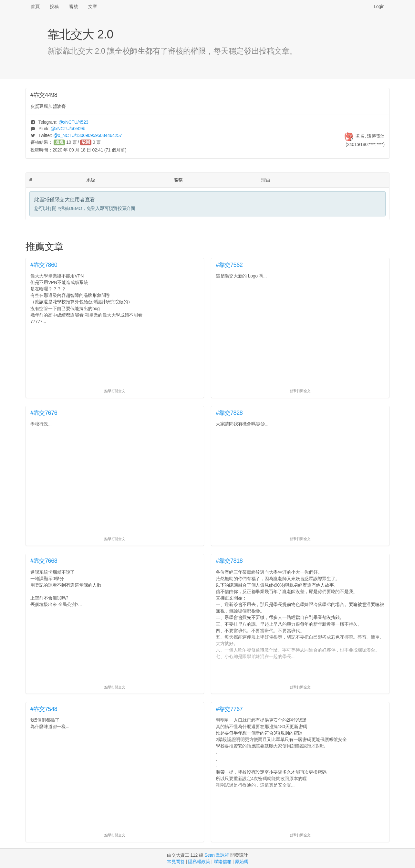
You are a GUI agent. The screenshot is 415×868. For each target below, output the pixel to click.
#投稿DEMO (70, 208)
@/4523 (73, 122)
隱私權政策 (199, 862)
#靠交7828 (229, 413)
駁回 (86, 142)
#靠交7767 (229, 709)
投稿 (54, 6)
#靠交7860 (44, 265)
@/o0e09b (68, 129)
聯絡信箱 (223, 862)
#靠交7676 (44, 413)
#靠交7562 (229, 265)
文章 (93, 6)
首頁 (35, 6)
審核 (73, 6)
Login (379, 6)
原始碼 (241, 862)
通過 (59, 142)
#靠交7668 (44, 561)
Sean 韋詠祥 (217, 855)
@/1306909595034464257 (88, 135)
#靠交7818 (229, 561)
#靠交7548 (44, 709)
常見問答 (176, 862)
